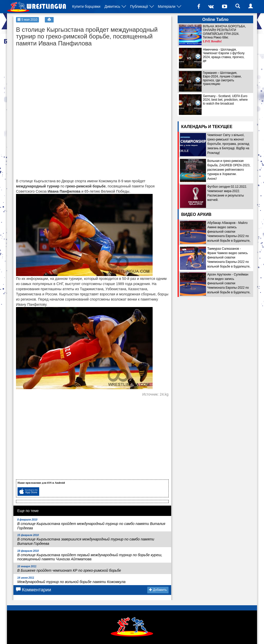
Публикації (139, 6)
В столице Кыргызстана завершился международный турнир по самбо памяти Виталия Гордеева (86, 540)
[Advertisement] (55, 82)
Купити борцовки (86, 6)
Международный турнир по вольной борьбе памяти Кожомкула (71, 580)
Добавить (158, 590)
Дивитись (112, 6)
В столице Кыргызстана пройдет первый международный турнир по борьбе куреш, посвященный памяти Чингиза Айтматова (90, 555)
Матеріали (167, 6)
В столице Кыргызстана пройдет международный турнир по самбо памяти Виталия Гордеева (91, 524)
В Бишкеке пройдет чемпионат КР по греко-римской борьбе (69, 569)
